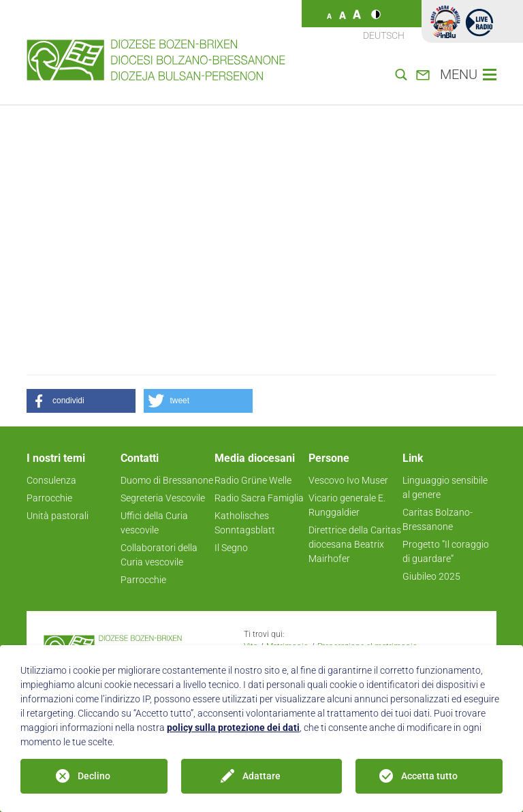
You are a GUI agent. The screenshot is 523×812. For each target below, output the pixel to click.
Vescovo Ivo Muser (348, 480)
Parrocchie (49, 498)
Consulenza (51, 480)
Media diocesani (255, 458)
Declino (94, 776)
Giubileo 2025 (431, 576)
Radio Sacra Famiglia (259, 498)
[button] (81, 401)
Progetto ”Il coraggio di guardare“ (446, 551)
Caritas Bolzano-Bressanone (438, 519)
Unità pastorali (58, 516)
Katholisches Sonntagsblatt (245, 523)
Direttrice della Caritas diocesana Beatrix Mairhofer (355, 544)
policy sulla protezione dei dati (233, 728)
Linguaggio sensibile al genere (445, 487)
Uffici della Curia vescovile (154, 523)
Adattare (261, 776)
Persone (329, 458)
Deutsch (384, 35)
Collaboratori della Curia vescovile (159, 555)
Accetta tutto (429, 776)
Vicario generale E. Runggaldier (347, 505)
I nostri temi (56, 458)
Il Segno (231, 548)
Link (413, 458)
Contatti (140, 458)
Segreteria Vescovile (163, 498)
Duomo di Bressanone (167, 480)
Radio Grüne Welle (253, 480)
